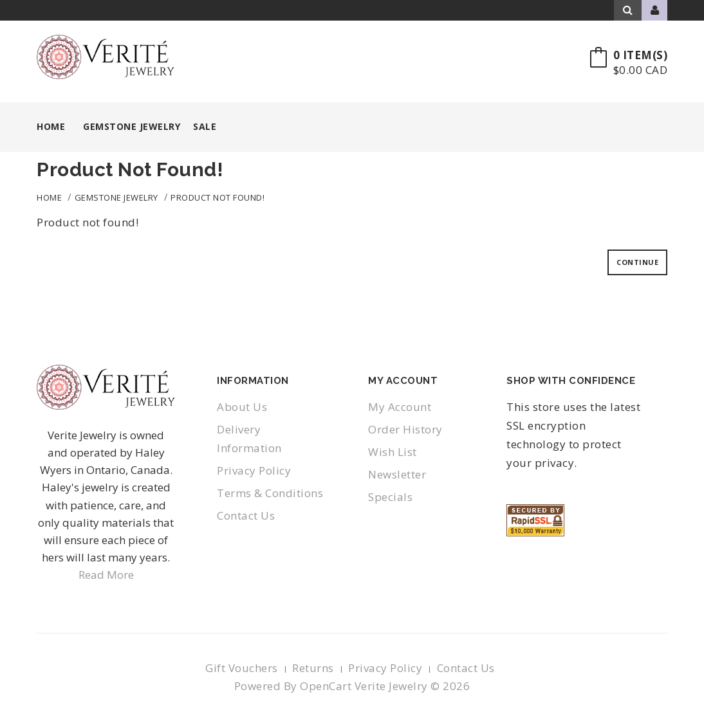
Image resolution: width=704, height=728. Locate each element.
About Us (242, 407)
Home (51, 126)
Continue (637, 262)
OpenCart (326, 686)
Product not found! (218, 197)
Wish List (393, 452)
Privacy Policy (254, 470)
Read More (106, 575)
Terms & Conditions (270, 493)
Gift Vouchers (242, 668)
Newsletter (397, 474)
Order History (405, 429)
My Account (400, 407)
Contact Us (246, 515)
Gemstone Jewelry (116, 197)
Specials (390, 497)
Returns (313, 668)
